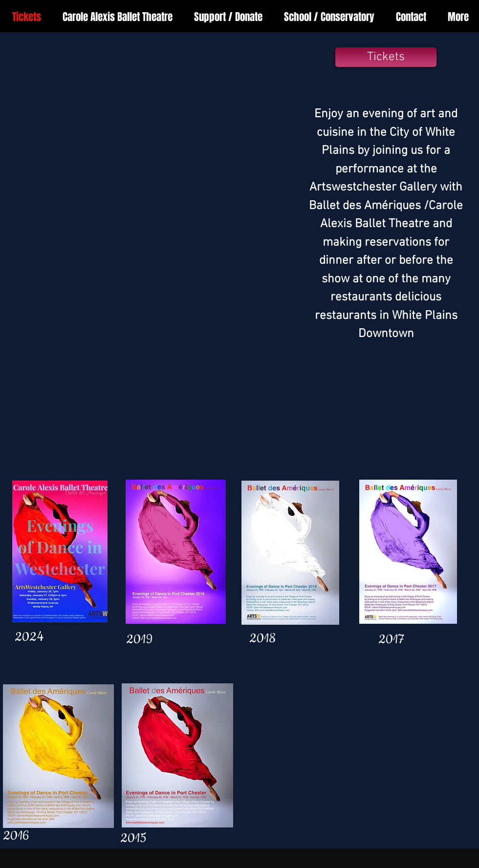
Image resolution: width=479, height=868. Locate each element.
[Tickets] (386, 57)
